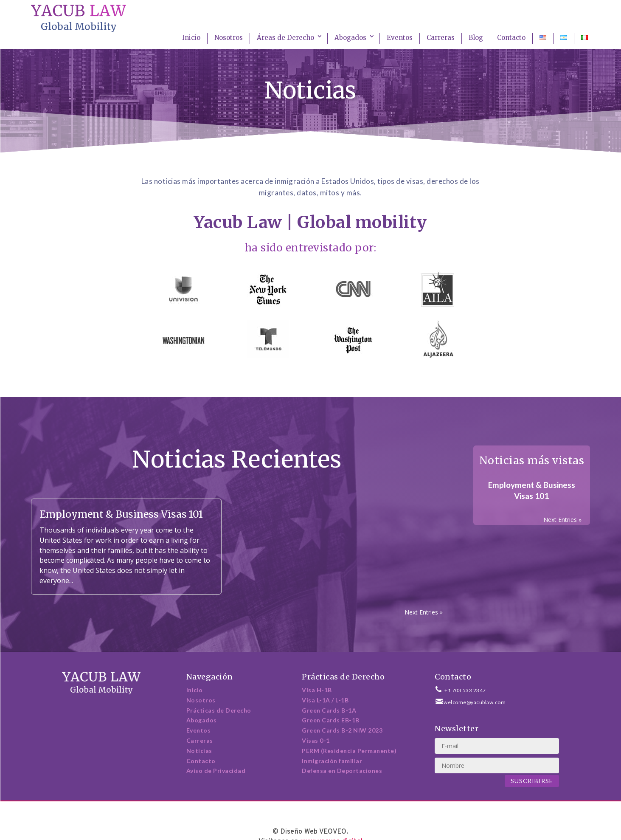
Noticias (199, 751)
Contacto (511, 38)
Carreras (441, 38)
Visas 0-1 (316, 740)
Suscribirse (532, 781)
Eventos (400, 38)
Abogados (350, 38)
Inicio (191, 38)
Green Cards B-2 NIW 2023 (342, 730)
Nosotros (229, 38)
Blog (476, 38)
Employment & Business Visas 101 (121, 514)
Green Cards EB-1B (331, 720)
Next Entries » (424, 612)
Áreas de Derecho (285, 38)
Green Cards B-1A (329, 710)
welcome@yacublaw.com (475, 702)
